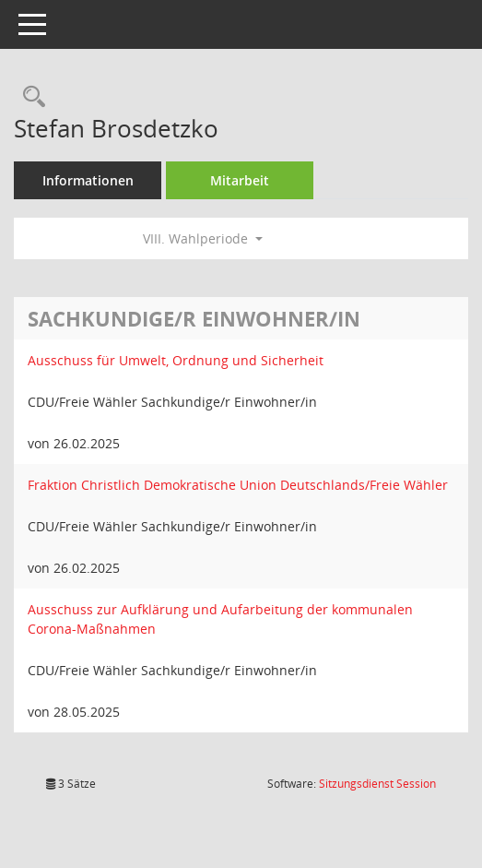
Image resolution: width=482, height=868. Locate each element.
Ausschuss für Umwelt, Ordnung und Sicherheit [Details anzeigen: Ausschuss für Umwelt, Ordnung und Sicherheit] (176, 360)
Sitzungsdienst (377, 784)
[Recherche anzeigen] (29, 97)
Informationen (88, 180)
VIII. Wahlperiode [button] (203, 238)
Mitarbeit (240, 180)
